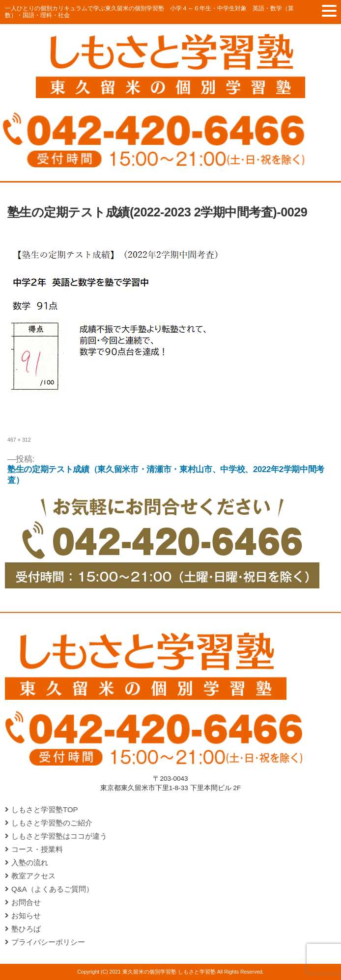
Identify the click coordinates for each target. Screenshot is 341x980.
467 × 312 (19, 440)
